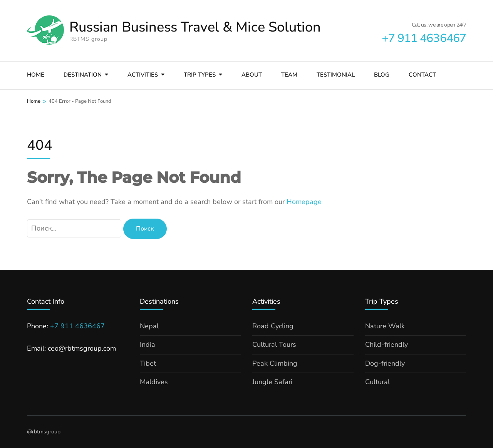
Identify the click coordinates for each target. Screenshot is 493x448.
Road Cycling (273, 326)
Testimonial (336, 75)
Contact (422, 75)
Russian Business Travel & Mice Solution (195, 27)
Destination (83, 75)
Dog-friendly (385, 363)
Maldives (154, 382)
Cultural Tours (274, 344)
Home (36, 75)
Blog (382, 75)
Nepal (149, 326)
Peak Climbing (275, 363)
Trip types (200, 75)
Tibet (148, 363)
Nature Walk (385, 326)
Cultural (377, 382)
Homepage (304, 202)
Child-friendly (387, 344)
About (252, 75)
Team (289, 75)
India (148, 344)
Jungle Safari (272, 382)
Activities (143, 75)
